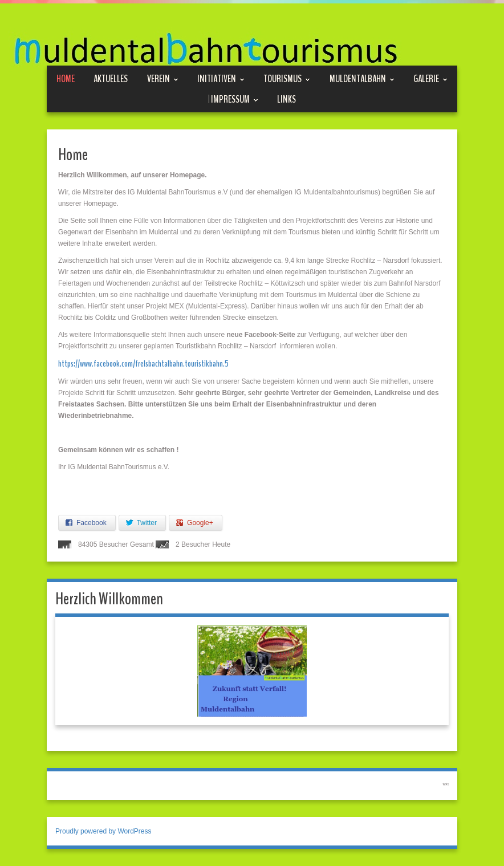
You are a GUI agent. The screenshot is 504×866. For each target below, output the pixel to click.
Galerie (430, 79)
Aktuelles (111, 79)
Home (66, 79)
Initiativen (221, 79)
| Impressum (233, 99)
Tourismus (287, 79)
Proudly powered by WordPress (103, 831)
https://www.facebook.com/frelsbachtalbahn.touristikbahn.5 (143, 364)
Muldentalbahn (362, 79)
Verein (163, 79)
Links (286, 99)
